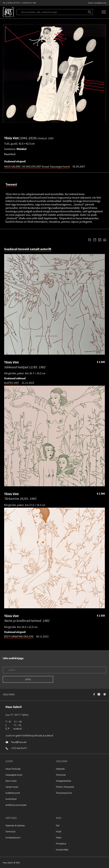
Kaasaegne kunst (14, 775)
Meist (59, 837)
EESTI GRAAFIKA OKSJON (19, 636)
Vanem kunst (12, 787)
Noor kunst (11, 781)
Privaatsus (61, 843)
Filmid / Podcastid (65, 787)
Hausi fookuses (13, 769)
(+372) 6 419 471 (13, 3)
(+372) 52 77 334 (29, 3)
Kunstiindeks (62, 849)
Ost (58, 825)
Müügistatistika (63, 781)
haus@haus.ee (100, 3)
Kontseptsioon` (13, 837)
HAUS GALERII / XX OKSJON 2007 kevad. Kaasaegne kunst (37, 166)
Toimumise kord (64, 793)
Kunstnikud (11, 799)
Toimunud (61, 775)
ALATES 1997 (12, 383)
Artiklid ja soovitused (16, 805)
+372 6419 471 (19, 748)
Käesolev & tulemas (15, 825)
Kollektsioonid (13, 793)
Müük (59, 831)
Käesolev (60, 769)
